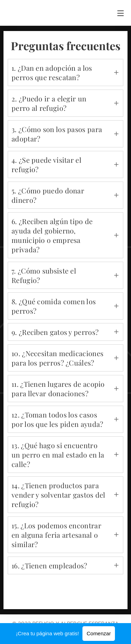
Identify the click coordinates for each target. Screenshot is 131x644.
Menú (121, 13)
